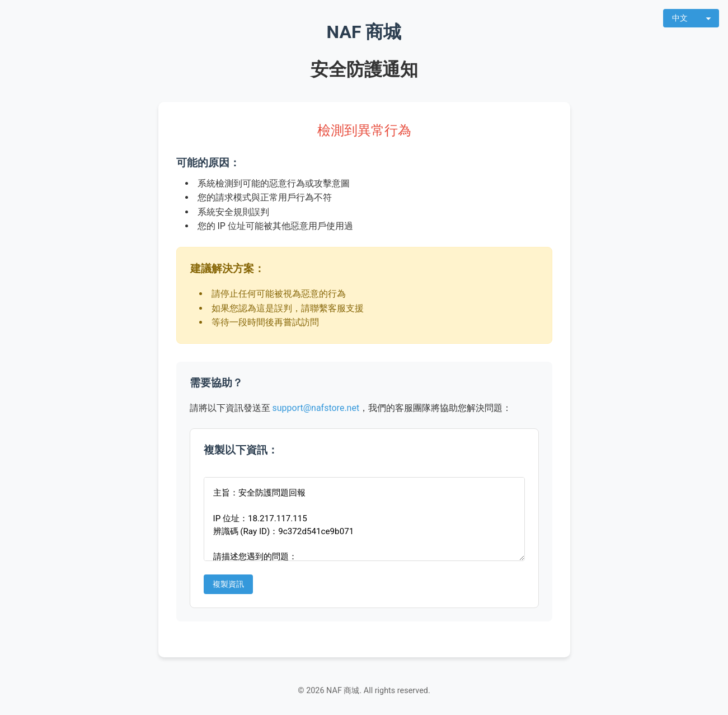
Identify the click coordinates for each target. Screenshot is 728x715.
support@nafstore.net (316, 408)
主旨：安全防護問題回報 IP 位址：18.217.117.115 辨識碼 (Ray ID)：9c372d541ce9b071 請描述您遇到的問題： (364, 519)
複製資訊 (228, 584)
